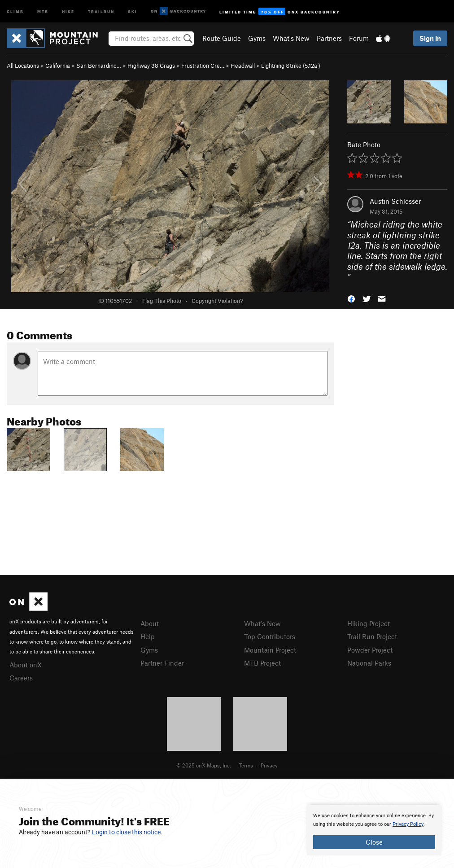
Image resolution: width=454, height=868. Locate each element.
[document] (374, 830)
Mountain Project (270, 650)
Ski (133, 11)
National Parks (369, 663)
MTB (43, 11)
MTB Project (262, 663)
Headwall (243, 66)
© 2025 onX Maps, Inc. (204, 765)
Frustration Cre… (203, 66)
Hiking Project (369, 623)
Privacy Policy (408, 824)
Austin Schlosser (395, 201)
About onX (26, 665)
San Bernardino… (99, 66)
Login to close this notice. (127, 832)
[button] (351, 298)
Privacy (269, 765)
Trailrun (101, 11)
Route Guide (222, 38)
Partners (329, 38)
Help (148, 636)
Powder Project (370, 650)
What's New (291, 38)
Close (374, 842)
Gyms (257, 38)
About (150, 623)
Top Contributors (270, 636)
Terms (246, 765)
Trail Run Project (372, 636)
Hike (68, 11)
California (58, 66)
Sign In (430, 38)
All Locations (23, 66)
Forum (359, 38)
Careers (21, 678)
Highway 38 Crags (151, 66)
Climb (15, 11)
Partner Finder (162, 663)
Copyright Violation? (217, 301)
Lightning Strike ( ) (291, 66)
